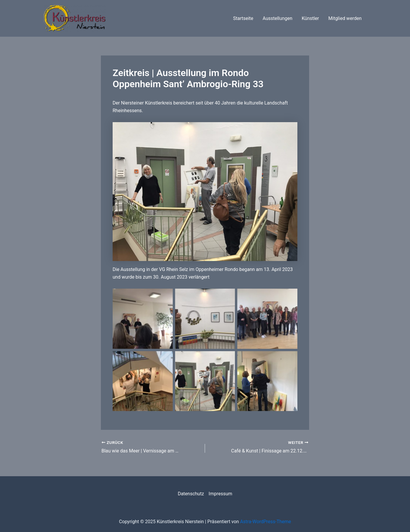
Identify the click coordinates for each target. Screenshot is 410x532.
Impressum (220, 494)
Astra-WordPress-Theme (266, 522)
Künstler (310, 18)
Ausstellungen (278, 18)
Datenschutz (191, 494)
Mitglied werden (345, 18)
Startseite (243, 18)
